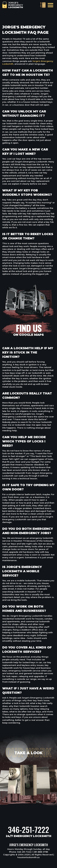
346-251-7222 (28, 829)
